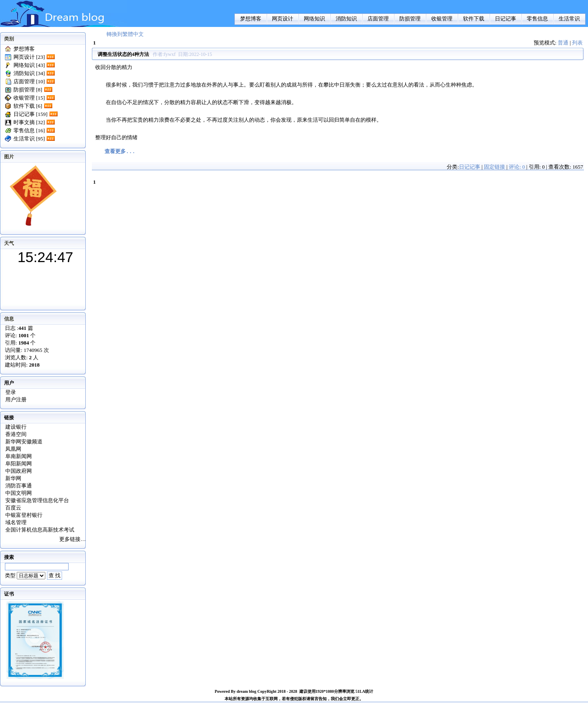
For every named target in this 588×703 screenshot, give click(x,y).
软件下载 (474, 19)
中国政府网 (19, 471)
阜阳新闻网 (19, 464)
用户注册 (16, 399)
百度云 (13, 508)
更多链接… (72, 539)
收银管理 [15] (29, 98)
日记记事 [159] (30, 114)
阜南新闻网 (19, 456)
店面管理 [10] (29, 81)
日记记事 (506, 19)
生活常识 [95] (29, 139)
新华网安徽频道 (24, 442)
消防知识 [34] (29, 73)
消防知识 (346, 19)
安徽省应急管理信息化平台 (37, 500)
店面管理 (378, 19)
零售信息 (537, 19)
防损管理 (410, 19)
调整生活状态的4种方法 (123, 54)
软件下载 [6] (28, 106)
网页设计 (283, 19)
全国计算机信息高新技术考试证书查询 (40, 530)
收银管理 (442, 19)
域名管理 (16, 522)
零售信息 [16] (29, 130)
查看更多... (120, 152)
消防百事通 (19, 486)
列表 (577, 43)
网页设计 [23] (29, 57)
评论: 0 (517, 167)
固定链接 (494, 167)
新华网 (13, 478)
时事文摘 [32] (29, 122)
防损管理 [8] (28, 90)
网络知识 (314, 19)
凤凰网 (13, 449)
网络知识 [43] (29, 65)
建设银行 (16, 427)
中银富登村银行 (24, 515)
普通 (563, 43)
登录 (11, 392)
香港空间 (16, 434)
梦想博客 (251, 19)
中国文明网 (19, 493)
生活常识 (569, 19)
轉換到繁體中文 (125, 34)
